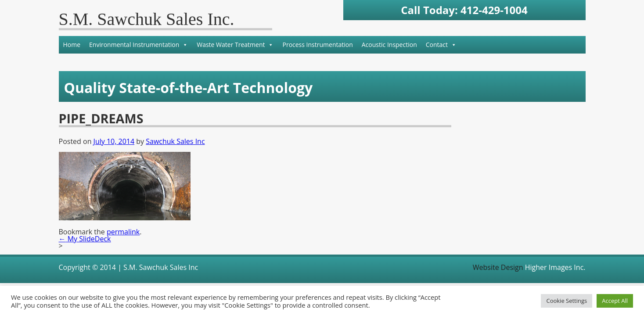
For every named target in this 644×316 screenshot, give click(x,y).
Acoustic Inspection (389, 45)
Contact (441, 45)
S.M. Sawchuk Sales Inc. (147, 19)
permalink (123, 232)
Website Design (498, 267)
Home (72, 45)
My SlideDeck (85, 239)
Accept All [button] (615, 301)
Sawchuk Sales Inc (175, 141)
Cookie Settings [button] (567, 301)
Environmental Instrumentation (139, 45)
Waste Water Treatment (235, 45)
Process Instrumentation (317, 45)
